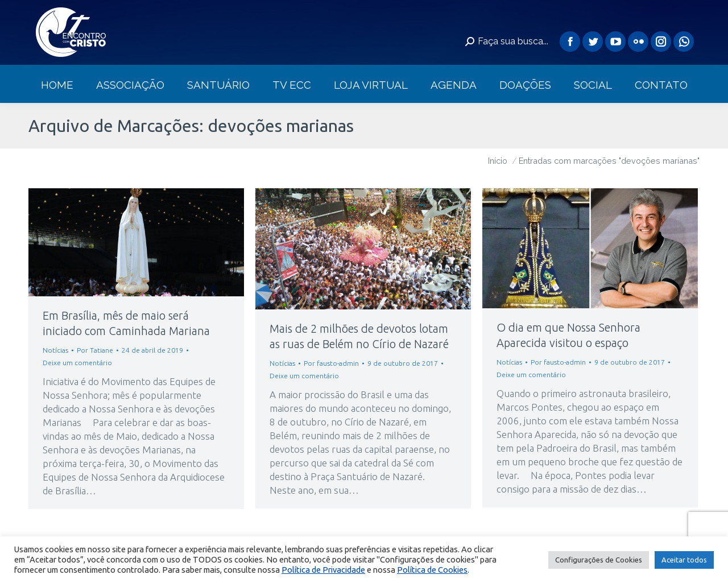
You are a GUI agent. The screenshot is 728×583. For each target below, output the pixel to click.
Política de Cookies (432, 570)
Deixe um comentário (77, 363)
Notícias (55, 350)
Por (95, 350)
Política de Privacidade (323, 570)
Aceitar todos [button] (684, 560)
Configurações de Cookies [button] (599, 560)
